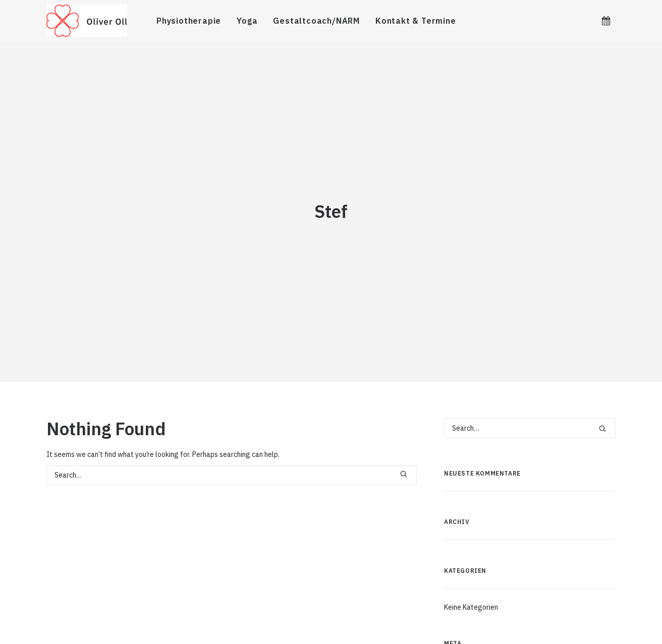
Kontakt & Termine (416, 21)
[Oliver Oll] (87, 21)
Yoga (247, 21)
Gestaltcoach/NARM (316, 21)
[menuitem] (189, 21)
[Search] (232, 444)
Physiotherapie (189, 21)
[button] (606, 21)
